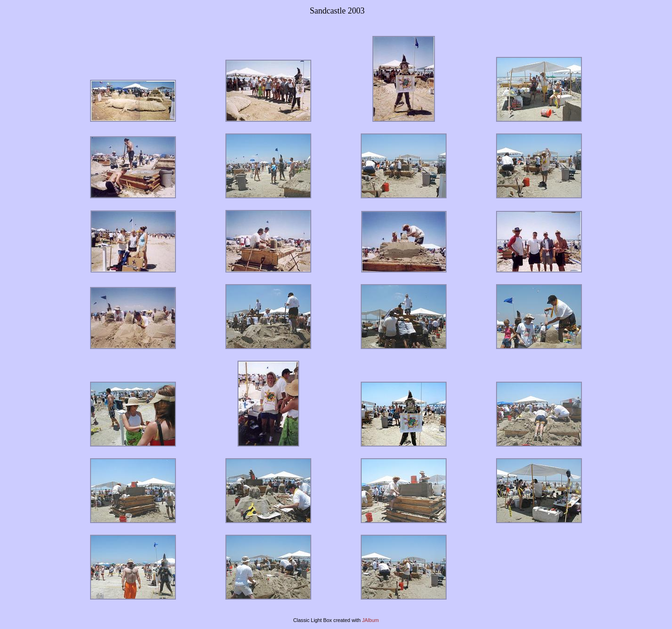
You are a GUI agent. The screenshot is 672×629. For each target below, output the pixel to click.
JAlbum (371, 620)
